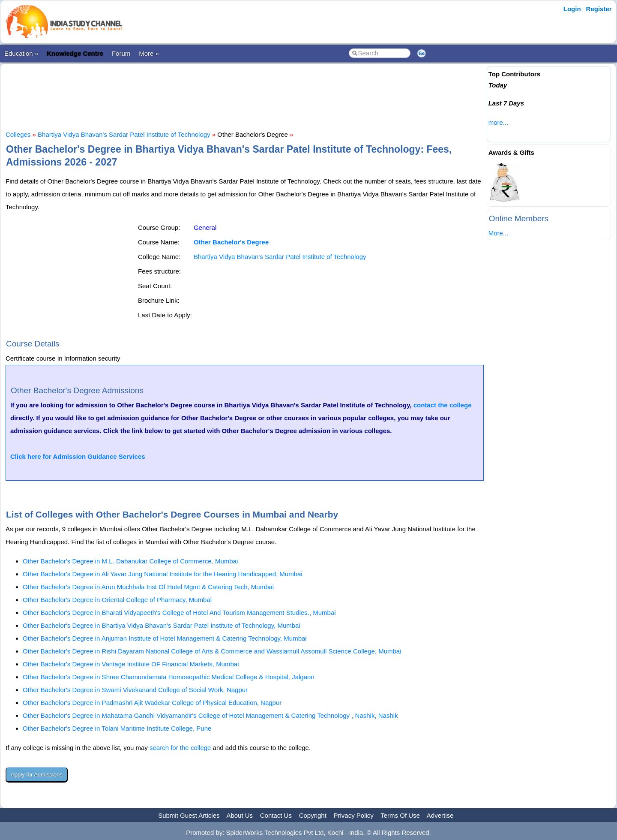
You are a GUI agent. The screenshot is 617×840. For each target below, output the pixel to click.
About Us (240, 815)
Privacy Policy (354, 815)
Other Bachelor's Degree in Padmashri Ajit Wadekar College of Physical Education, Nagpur (152, 703)
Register (599, 9)
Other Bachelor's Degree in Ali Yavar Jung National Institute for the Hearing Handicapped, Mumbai (163, 574)
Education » (21, 53)
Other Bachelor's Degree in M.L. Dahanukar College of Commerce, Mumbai (130, 561)
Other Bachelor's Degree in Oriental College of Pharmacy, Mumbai (117, 600)
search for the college (180, 748)
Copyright (313, 815)
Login (572, 9)
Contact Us (276, 815)
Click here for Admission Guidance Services (78, 456)
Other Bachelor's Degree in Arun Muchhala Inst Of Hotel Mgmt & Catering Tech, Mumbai (148, 587)
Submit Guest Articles (189, 815)
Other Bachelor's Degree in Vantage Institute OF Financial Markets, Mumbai (131, 664)
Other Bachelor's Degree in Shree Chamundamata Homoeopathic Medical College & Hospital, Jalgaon (169, 677)
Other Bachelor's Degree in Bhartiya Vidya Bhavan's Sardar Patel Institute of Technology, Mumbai (162, 625)
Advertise (440, 815)
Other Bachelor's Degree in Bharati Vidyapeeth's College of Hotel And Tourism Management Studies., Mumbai (179, 613)
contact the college (443, 405)
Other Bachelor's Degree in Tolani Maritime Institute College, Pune (117, 728)
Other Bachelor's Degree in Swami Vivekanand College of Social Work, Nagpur (135, 690)
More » (149, 53)
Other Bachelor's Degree (231, 242)
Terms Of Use (400, 815)
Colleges (18, 134)
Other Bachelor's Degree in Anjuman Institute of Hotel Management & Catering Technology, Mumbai (165, 638)
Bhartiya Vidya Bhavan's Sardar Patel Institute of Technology (124, 134)
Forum (121, 53)
